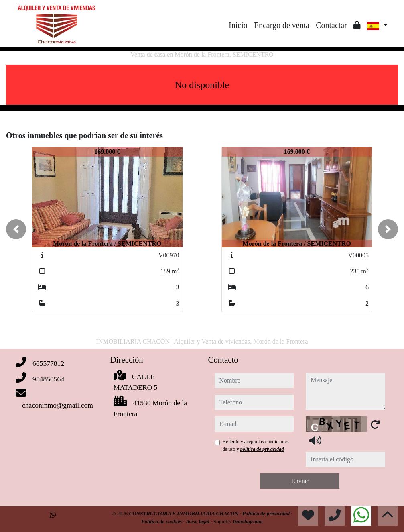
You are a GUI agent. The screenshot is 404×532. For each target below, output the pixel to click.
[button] (16, 229)
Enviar (300, 481)
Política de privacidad (267, 513)
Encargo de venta (282, 25)
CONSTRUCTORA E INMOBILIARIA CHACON (184, 513)
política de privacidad (262, 449)
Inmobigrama (248, 521)
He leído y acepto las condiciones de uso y (256, 445)
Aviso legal (198, 521)
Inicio (238, 25)
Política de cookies (162, 521)
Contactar (331, 25)
